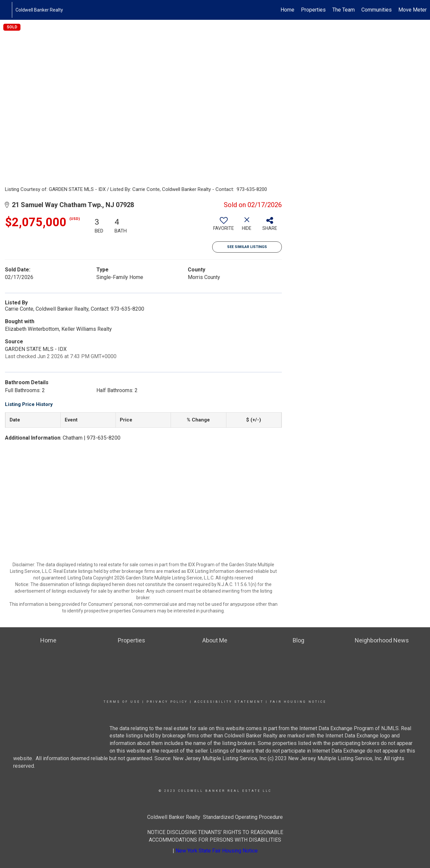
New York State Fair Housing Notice (217, 851)
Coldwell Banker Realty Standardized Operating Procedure (215, 817)
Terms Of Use (122, 702)
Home (287, 10)
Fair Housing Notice (298, 702)
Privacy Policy (167, 702)
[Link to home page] (8, 10)
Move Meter (413, 10)
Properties (313, 10)
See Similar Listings (247, 247)
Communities (377, 10)
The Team (344, 10)
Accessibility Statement (229, 702)
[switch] (224, 226)
